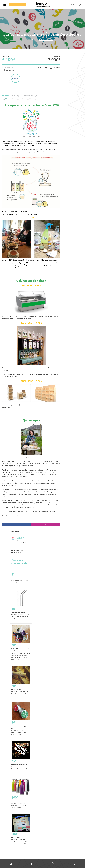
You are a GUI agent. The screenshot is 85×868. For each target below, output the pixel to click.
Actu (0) (15, 95)
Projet (6, 95)
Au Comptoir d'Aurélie (46, 40)
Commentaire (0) (29, 95)
